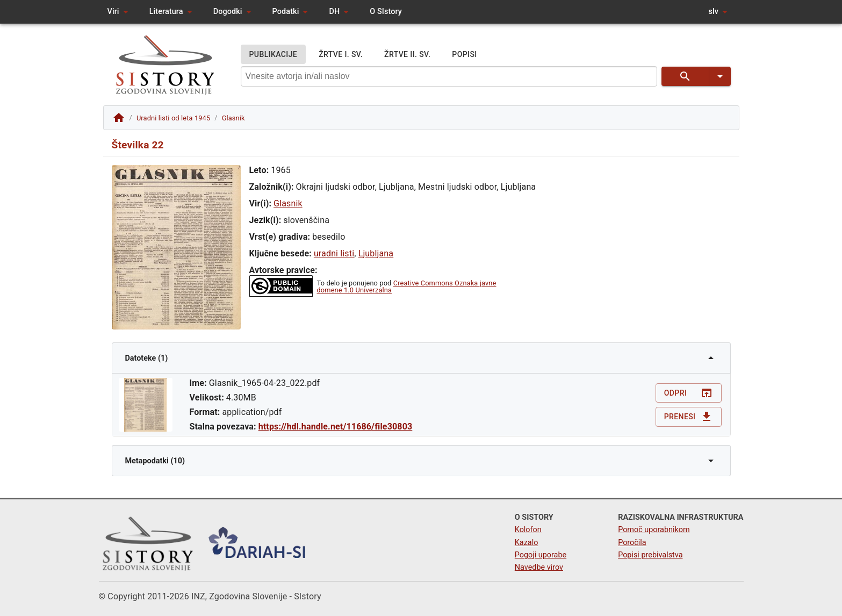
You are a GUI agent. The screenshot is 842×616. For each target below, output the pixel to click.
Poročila (632, 543)
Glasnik (288, 203)
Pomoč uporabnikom (654, 530)
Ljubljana (376, 253)
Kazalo (527, 543)
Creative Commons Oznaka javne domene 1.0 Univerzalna (407, 286)
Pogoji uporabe (541, 555)
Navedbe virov (539, 567)
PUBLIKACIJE (274, 55)
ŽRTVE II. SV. (407, 55)
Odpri (689, 393)
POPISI (464, 55)
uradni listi (334, 253)
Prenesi (689, 417)
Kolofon (528, 530)
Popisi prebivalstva (650, 555)
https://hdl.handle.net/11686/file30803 (336, 427)
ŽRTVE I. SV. (341, 55)
